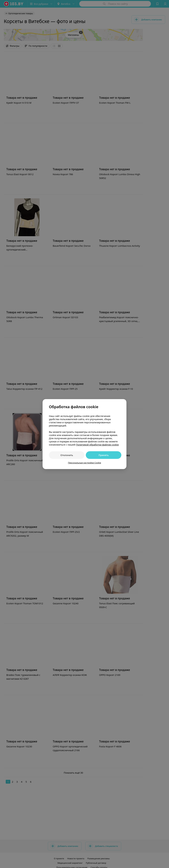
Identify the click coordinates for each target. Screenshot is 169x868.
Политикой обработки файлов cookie (97, 445)
